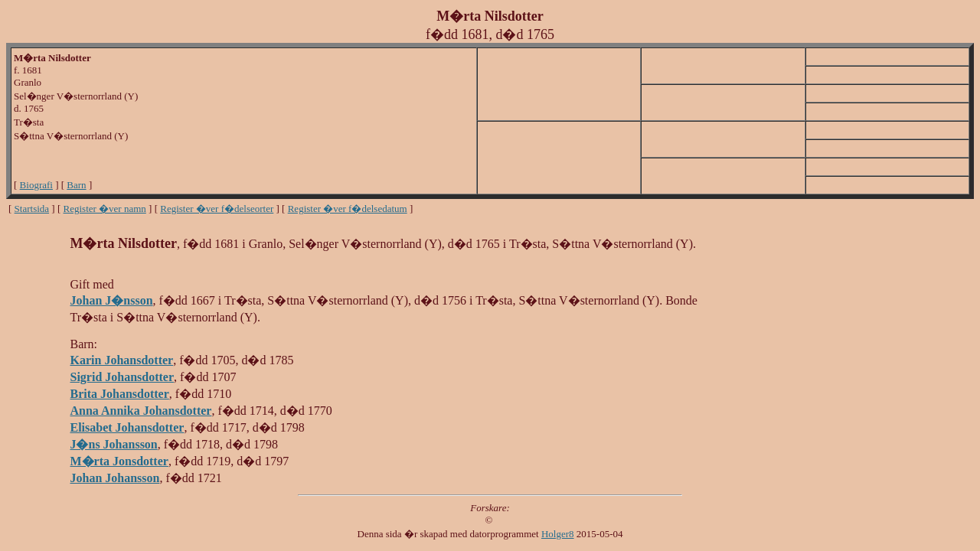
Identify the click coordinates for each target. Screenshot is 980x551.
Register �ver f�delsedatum (348, 209)
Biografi (36, 185)
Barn (76, 185)
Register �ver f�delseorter (217, 209)
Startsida (32, 209)
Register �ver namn (105, 209)
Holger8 (558, 534)
